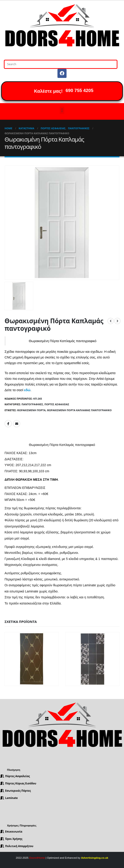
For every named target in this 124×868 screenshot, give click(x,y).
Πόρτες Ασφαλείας (57, 404)
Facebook (8, 424)
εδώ (27, 390)
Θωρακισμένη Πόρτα (31, 410)
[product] (32, 659)
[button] (62, 110)
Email (17, 424)
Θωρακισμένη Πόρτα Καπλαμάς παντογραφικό (79, 410)
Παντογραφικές (32, 404)
